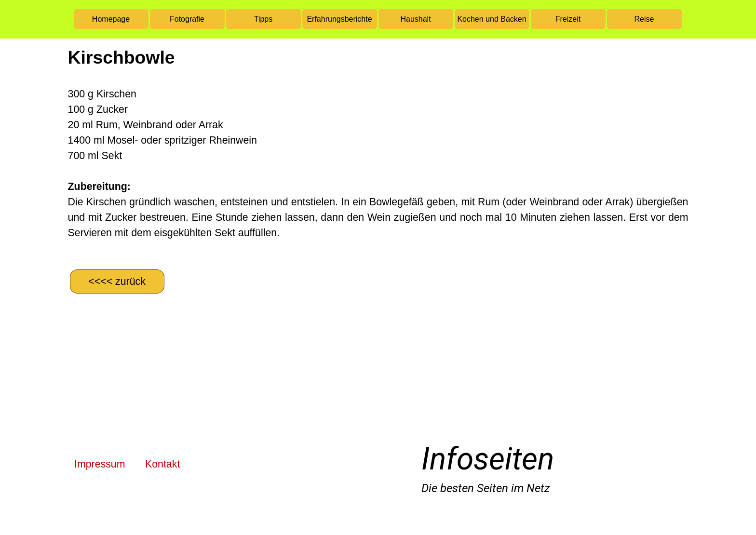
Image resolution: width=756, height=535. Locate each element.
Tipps (263, 19)
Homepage (111, 19)
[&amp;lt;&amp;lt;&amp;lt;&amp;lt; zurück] (117, 281)
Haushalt (415, 19)
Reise (644, 19)
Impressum (100, 464)
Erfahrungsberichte (339, 19)
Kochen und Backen (492, 19)
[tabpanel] (378, 153)
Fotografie (187, 19)
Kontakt (162, 464)
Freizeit (568, 19)
